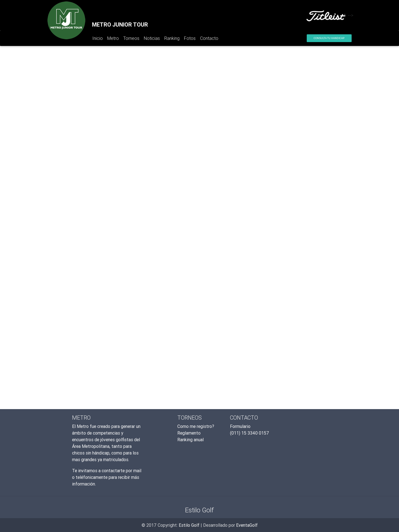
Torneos (131, 38)
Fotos (190, 38)
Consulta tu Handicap (329, 38)
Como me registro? (196, 426)
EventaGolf (247, 525)
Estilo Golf (189, 525)
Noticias (152, 38)
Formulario (240, 426)
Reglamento (189, 433)
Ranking (172, 38)
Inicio (99, 39)
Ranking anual (190, 440)
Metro (113, 38)
